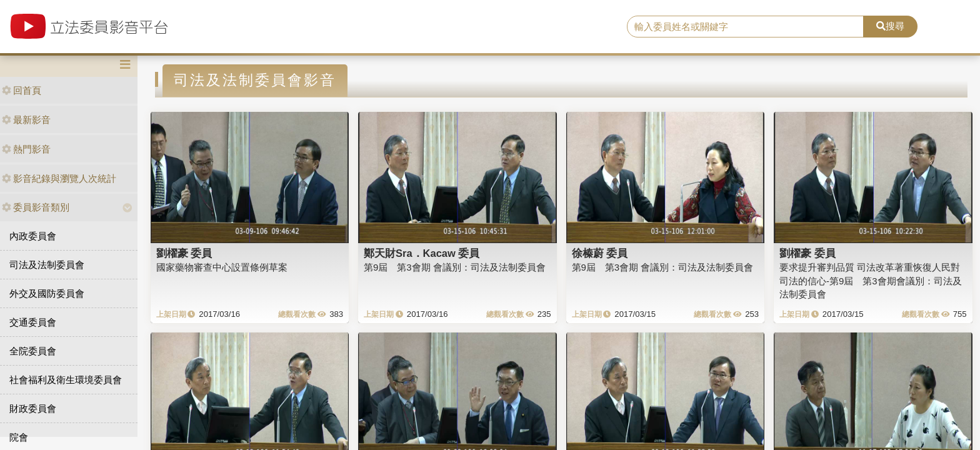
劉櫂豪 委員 (184, 253)
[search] (746, 27)
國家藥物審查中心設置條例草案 (222, 267)
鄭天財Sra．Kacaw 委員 (422, 253)
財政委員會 (33, 408)
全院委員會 (33, 351)
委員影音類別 (36, 207)
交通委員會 (33, 322)
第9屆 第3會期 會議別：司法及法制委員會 (455, 267)
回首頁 (22, 90)
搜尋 (890, 26)
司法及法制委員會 (47, 265)
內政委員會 (33, 236)
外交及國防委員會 (47, 293)
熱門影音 (26, 149)
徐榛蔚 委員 (600, 253)
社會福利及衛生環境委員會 (66, 380)
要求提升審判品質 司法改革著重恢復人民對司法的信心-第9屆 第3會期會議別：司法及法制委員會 (871, 281)
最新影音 (26, 120)
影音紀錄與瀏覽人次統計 (59, 178)
